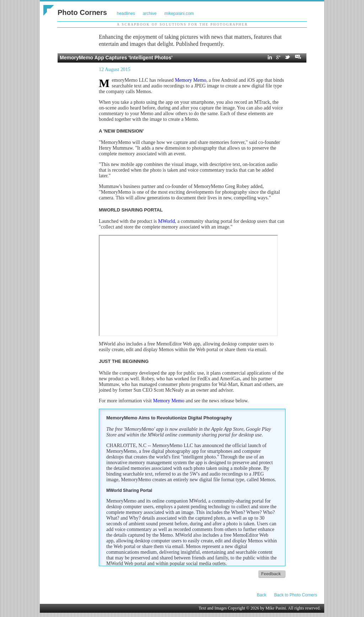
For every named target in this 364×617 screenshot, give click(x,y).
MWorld (167, 221)
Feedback (271, 574)
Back (262, 595)
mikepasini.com (179, 14)
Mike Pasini (276, 608)
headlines (126, 14)
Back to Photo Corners (296, 595)
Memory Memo (191, 80)
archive (150, 14)
